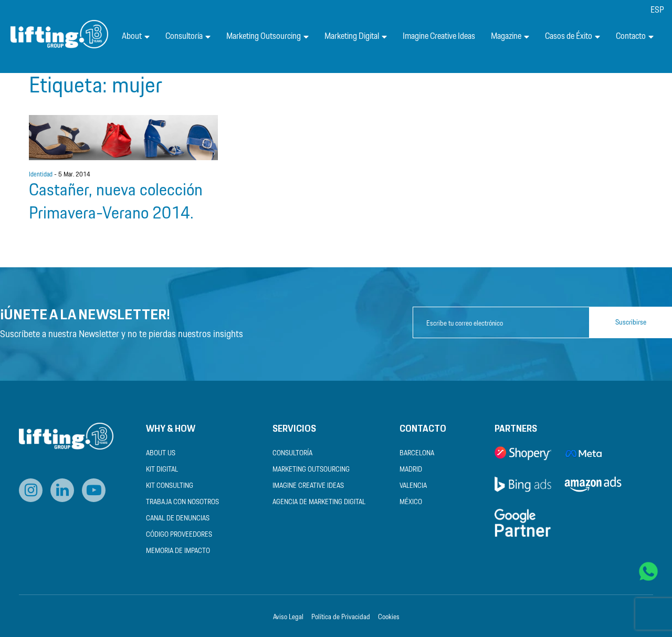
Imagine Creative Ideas (439, 36)
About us (161, 453)
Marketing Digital (356, 36)
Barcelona (417, 453)
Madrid (411, 470)
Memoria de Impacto (178, 551)
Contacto (635, 36)
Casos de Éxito (573, 36)
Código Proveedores (179, 535)
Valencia (413, 486)
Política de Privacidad (341, 617)
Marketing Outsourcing (267, 36)
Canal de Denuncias (178, 519)
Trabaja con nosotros (182, 502)
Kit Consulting (170, 486)
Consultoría (188, 36)
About (136, 36)
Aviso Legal (288, 617)
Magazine (510, 36)
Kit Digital (162, 470)
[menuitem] (657, 10)
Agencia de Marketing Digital (319, 502)
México (411, 502)
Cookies (389, 617)
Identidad (41, 175)
